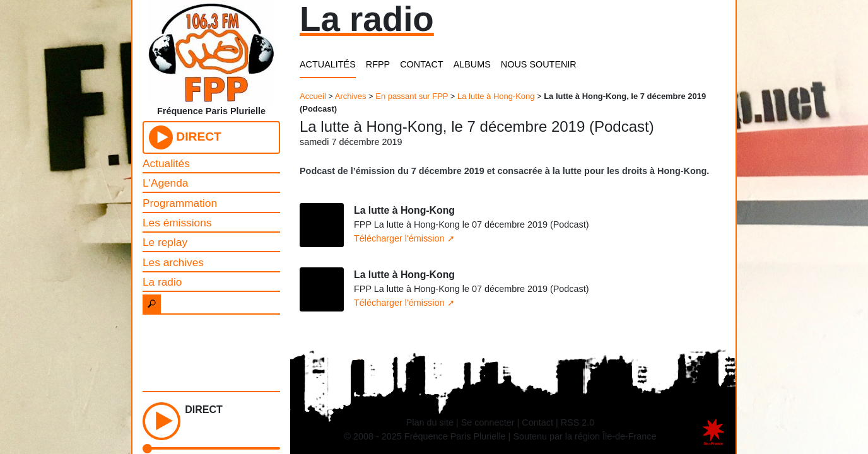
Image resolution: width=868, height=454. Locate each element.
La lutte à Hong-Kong (496, 96)
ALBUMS (472, 64)
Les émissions (177, 223)
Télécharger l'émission (399, 238)
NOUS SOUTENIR (539, 64)
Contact (537, 422)
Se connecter (488, 422)
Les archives (173, 262)
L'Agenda (165, 183)
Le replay (165, 242)
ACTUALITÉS (328, 64)
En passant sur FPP (412, 96)
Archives (351, 96)
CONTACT (421, 64)
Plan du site (430, 422)
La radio (162, 282)
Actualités (166, 163)
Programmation (180, 203)
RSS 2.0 (578, 422)
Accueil (313, 96)
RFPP (378, 64)
